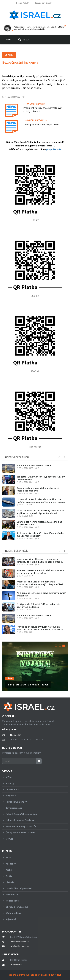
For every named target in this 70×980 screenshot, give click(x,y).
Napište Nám (17, 735)
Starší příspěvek (34, 104)
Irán (10, 678)
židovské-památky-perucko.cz (33, 814)
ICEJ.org (33, 783)
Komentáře (33, 895)
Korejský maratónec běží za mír (42, 124)
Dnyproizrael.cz (33, 808)
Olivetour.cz (33, 789)
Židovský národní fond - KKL (33, 820)
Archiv (9, 55)
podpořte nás (54, 149)
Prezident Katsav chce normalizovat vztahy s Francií (43, 109)
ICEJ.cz (33, 777)
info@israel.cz (17, 965)
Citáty (33, 876)
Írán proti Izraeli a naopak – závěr (28, 685)
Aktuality (33, 864)
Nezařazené (33, 901)
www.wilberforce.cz (20, 942)
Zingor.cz (33, 796)
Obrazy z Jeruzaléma (33, 907)
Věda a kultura (33, 913)
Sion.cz (33, 839)
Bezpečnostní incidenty (20, 62)
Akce (33, 858)
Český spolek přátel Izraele (33, 833)
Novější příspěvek (36, 120)
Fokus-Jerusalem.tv (33, 802)
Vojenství (33, 919)
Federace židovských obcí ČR (33, 826)
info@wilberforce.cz (20, 946)
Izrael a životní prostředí (33, 888)
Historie (33, 882)
